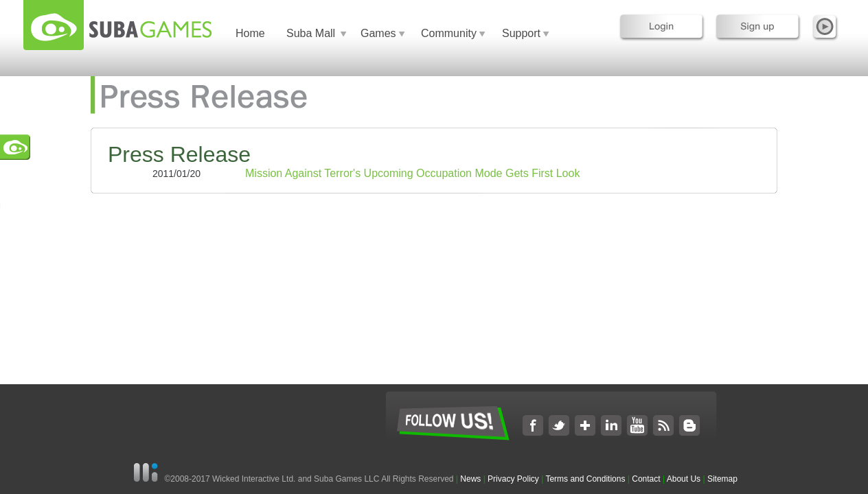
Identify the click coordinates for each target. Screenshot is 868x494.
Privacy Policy (513, 479)
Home (250, 33)
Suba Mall (311, 33)
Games (378, 33)
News (471, 479)
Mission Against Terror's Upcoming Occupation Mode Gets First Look (412, 173)
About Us (684, 479)
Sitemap (722, 479)
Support (521, 33)
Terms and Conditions (585, 479)
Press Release (179, 154)
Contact (646, 479)
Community (449, 33)
